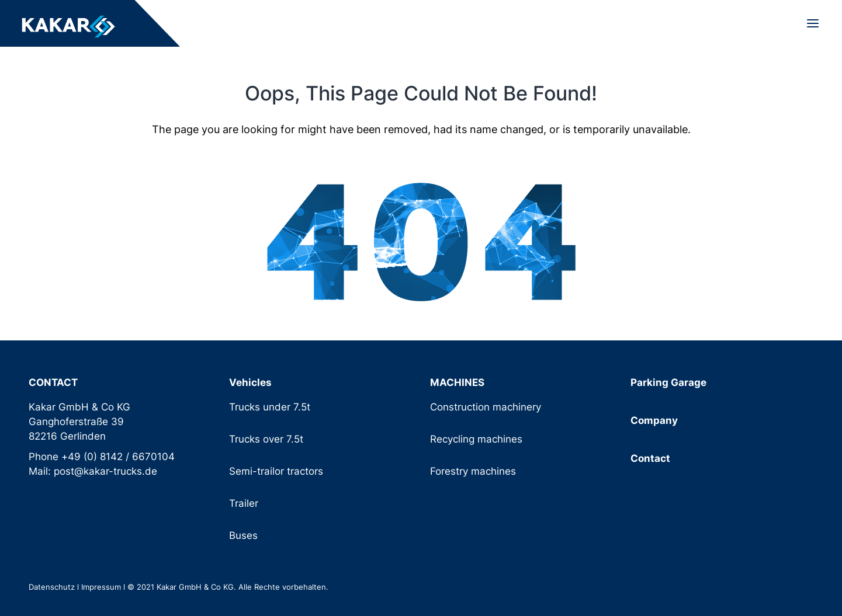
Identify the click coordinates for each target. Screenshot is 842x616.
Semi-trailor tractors (276, 471)
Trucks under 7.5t (270, 407)
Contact (650, 458)
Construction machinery (486, 407)
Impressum (101, 587)
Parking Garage (668, 382)
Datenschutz (52, 587)
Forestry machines (473, 471)
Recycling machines (476, 439)
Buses (243, 535)
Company (654, 420)
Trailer (244, 503)
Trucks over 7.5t (266, 439)
